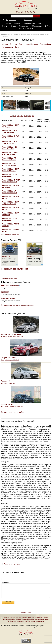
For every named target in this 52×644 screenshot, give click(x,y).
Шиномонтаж (40, 621)
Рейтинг (35, 617)
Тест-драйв (24, 26)
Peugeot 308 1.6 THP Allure (11, 334)
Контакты (19, 617)
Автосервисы (39, 619)
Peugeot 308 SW (7, 404)
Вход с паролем (11, 20)
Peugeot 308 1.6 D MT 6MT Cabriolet (10, 219)
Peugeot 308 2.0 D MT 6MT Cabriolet (10, 175)
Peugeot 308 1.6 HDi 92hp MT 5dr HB (9, 148)
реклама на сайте (26, 613)
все (11, 116)
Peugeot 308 (6, 256)
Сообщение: (5, 582)
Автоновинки (8, 47)
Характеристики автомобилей (22, 34)
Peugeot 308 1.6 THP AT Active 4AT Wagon (11, 153)
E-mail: (4, 577)
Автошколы (11, 621)
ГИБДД (18, 621)
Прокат (28, 621)
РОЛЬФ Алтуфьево (9, 298)
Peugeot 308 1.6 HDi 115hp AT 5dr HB (9, 142)
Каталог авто (30, 24)
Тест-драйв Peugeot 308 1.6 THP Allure (12, 337)
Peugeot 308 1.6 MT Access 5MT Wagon (9, 164)
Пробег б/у (5, 292)
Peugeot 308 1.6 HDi (9, 358)
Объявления (37, 26)
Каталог (5, 44)
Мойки (47, 619)
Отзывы (4, 26)
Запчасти (25, 619)
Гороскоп (46, 617)
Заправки (19, 619)
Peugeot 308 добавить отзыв (9, 279)
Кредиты (32, 619)
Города (29, 617)
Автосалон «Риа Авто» (11, 285)
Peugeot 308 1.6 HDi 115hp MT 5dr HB (9, 131)
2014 (14, 116)
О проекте (6, 617)
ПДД (46, 26)
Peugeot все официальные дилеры (17, 305)
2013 (18, 116)
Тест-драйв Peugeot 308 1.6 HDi (10, 360)
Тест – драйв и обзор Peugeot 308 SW (12, 407)
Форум (30, 29)
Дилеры (12, 619)
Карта (24, 617)
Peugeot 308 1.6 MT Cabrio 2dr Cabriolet (9, 192)
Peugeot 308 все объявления (14, 269)
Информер (6, 619)
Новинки (42, 24)
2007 (33, 116)
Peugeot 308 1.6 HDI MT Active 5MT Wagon (11, 170)
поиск (36, 16)
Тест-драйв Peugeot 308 (8, 383)
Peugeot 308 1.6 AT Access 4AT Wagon (9, 159)
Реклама (12, 617)
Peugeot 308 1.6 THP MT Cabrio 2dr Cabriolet (11, 181)
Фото (22, 29)
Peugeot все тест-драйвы (13, 412)
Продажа (13, 44)
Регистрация (28, 20)
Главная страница (6, 34)
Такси (23, 621)
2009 (26, 116)
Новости (18, 24)
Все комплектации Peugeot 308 (10, 234)
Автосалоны (24, 44)
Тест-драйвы (45, 44)
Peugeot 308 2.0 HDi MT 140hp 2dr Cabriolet (11, 203)
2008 (29, 116)
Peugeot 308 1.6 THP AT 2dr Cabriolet (11, 137)
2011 (22, 116)
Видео (40, 617)
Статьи (13, 26)
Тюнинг (33, 621)
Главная (8, 24)
